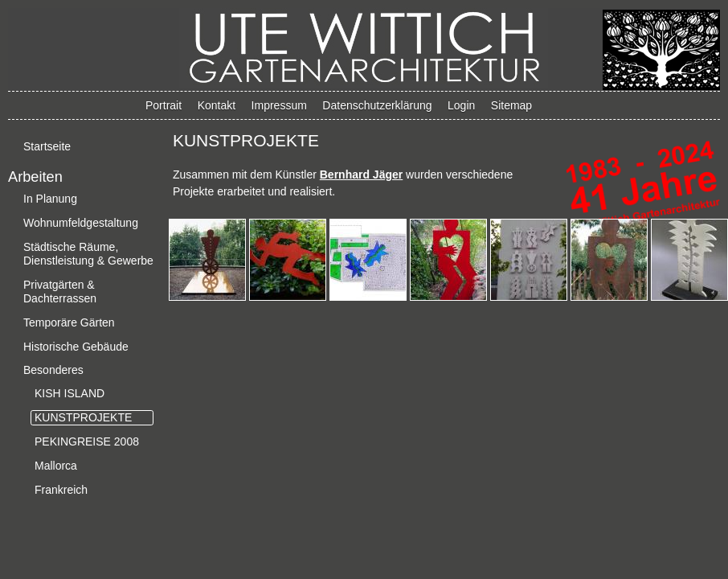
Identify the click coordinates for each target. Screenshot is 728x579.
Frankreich (61, 490)
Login (461, 105)
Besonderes (53, 370)
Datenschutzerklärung (377, 105)
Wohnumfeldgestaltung (81, 223)
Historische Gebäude (76, 347)
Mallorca (56, 466)
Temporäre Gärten (69, 322)
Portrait (164, 105)
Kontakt (217, 105)
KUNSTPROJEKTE (83, 417)
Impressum (279, 105)
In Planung (50, 199)
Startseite (47, 146)
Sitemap (511, 105)
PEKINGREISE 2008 (87, 441)
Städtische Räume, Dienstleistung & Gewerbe (88, 254)
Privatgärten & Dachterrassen (60, 292)
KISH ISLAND (70, 393)
